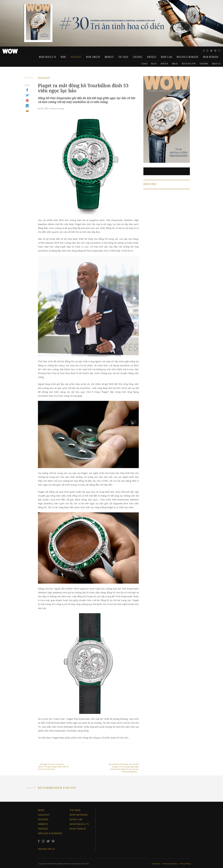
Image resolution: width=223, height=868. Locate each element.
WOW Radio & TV (48, 57)
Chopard (204, 64)
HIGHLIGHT (44, 815)
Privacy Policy (185, 864)
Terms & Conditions (170, 864)
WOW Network (211, 57)
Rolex (154, 64)
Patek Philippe (189, 64)
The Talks (123, 57)
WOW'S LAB (76, 819)
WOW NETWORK (79, 815)
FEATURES (43, 819)
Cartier (164, 64)
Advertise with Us (46, 849)
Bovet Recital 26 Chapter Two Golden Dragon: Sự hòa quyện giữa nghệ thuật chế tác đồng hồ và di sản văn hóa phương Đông (123, 759)
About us (216, 64)
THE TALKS (75, 810)
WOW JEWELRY (78, 829)
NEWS (41, 810)
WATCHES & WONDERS (50, 833)
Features (138, 57)
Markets (109, 57)
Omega (175, 64)
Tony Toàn (85, 864)
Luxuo (144, 64)
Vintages (152, 57)
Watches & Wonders (188, 57)
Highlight (76, 57)
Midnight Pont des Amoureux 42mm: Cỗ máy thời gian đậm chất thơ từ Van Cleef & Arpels (53, 758)
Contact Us (156, 864)
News (63, 57)
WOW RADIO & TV (79, 824)
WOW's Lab (167, 57)
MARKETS (43, 824)
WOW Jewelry (93, 57)
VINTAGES (43, 829)
